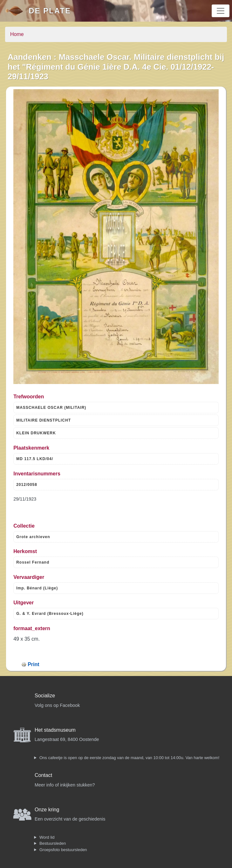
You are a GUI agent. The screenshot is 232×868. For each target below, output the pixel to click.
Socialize (45, 696)
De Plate (50, 11)
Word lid (47, 837)
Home (17, 34)
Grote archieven (33, 537)
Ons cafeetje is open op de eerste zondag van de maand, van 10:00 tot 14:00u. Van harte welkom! (129, 758)
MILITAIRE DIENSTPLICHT (44, 420)
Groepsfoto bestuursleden (63, 850)
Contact (43, 775)
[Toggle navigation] (221, 11)
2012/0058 (27, 485)
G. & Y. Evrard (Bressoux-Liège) (50, 614)
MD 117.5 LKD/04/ (35, 459)
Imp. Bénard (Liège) (37, 588)
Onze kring (47, 810)
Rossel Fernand (33, 562)
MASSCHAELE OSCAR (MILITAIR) (51, 408)
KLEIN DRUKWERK (36, 433)
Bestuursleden (53, 843)
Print (33, 664)
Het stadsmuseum (55, 730)
